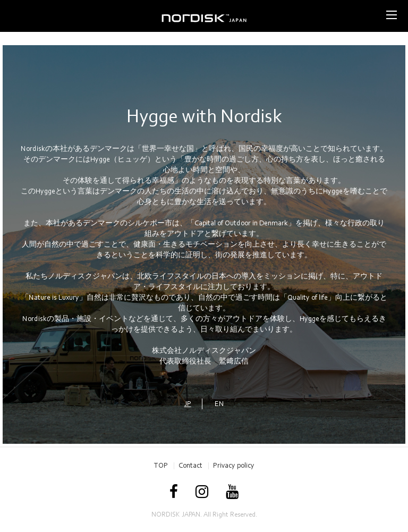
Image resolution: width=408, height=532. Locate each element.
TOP (161, 465)
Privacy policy (234, 465)
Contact (190, 465)
